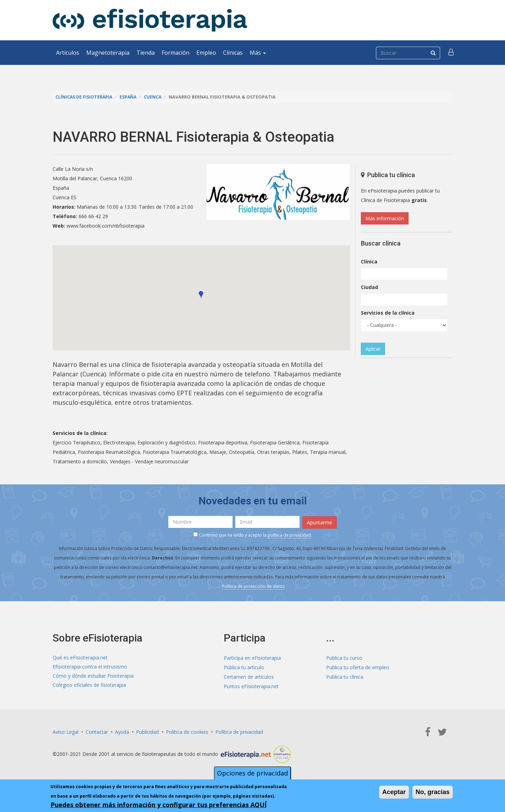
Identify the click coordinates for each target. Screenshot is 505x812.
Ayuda (122, 731)
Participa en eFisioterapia (252, 657)
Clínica (369, 261)
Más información (385, 218)
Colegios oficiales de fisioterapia (89, 686)
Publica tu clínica (345, 676)
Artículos (68, 53)
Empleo (206, 53)
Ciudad (369, 287)
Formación (176, 53)
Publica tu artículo (244, 667)
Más (258, 53)
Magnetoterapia (108, 53)
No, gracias (433, 792)
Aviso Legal (66, 731)
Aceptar (394, 792)
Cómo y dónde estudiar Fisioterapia (93, 676)
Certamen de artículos (249, 676)
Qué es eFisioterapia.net (80, 657)
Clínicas (233, 53)
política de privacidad (289, 535)
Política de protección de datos (253, 586)
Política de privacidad (239, 731)
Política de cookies (187, 731)
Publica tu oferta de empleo (358, 667)
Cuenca (155, 97)
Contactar (97, 731)
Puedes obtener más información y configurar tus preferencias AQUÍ (159, 805)
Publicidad (147, 731)
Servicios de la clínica (388, 313)
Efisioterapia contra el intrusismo (90, 667)
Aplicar (373, 349)
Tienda (146, 53)
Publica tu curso (344, 657)
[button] (451, 53)
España (130, 97)
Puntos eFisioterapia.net (251, 686)
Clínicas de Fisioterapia (85, 97)
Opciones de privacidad (252, 773)
